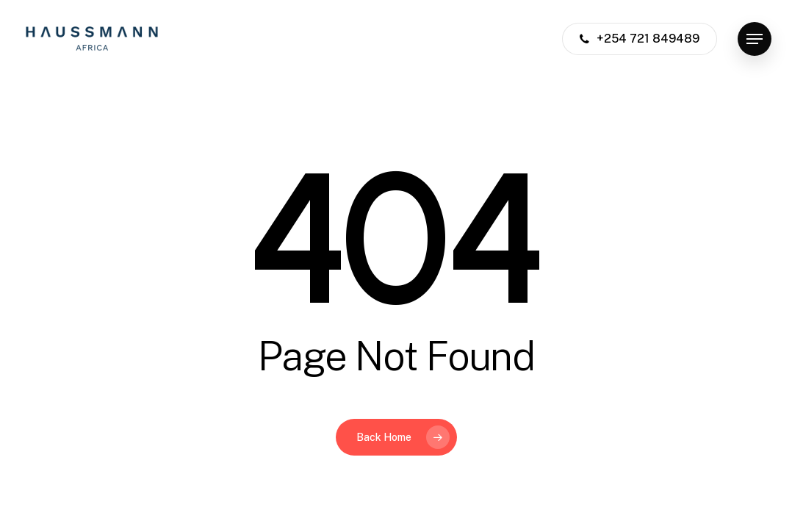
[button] (755, 39)
